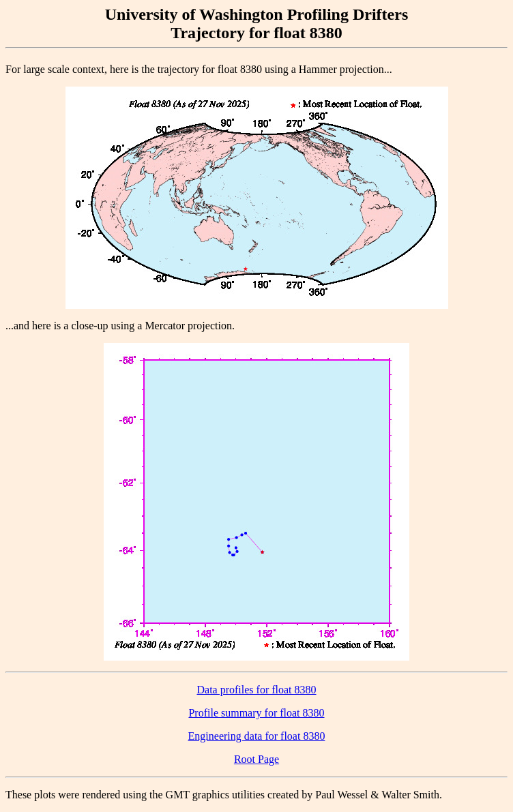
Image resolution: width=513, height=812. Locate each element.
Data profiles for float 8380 (256, 690)
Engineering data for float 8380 (257, 736)
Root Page (256, 759)
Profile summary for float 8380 (256, 713)
